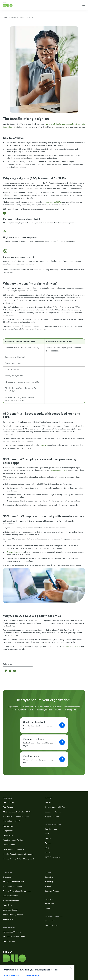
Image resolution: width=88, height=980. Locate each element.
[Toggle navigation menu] (84, 5)
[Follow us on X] (14, 671)
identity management (58, 470)
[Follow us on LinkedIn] (6, 671)
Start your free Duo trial (71, 646)
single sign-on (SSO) (53, 202)
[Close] (71, 971)
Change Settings (32, 978)
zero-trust (44, 445)
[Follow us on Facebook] (11, 671)
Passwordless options (15, 552)
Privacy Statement (11, 978)
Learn (5, 18)
